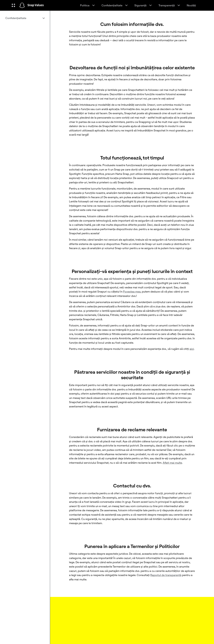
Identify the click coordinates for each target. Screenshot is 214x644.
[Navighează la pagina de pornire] (22, 5)
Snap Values (36, 5)
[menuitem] (25, 18)
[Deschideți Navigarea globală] (13, 5)
